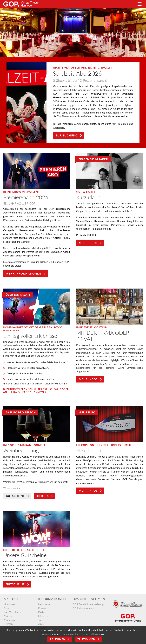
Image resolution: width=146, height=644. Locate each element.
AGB (41, 624)
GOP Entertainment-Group (88, 604)
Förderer (43, 616)
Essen (7, 608)
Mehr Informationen (23, 273)
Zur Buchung (67, 135)
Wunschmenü (10, 488)
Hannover (10, 604)
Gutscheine (15, 496)
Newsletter (44, 604)
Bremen (8, 624)
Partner (43, 612)
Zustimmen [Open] (86, 639)
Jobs (41, 620)
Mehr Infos (88, 243)
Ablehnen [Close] (57, 639)
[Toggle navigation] (140, 4)
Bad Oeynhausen (14, 612)
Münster (9, 616)
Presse (42, 608)
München (9, 620)
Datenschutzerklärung (88, 634)
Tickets (43, 496)
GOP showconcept (83, 608)
